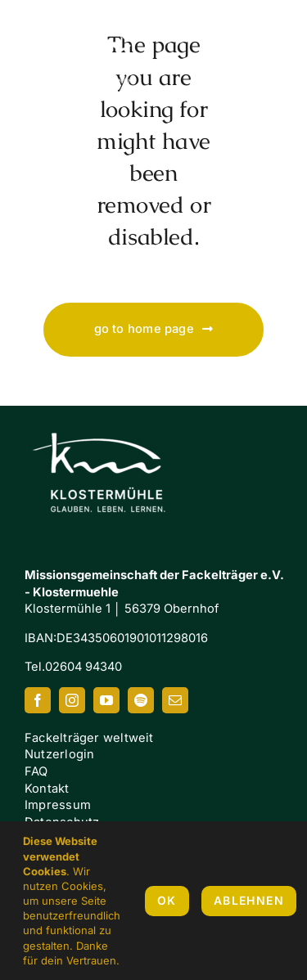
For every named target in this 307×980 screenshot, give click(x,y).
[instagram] (72, 700)
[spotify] (141, 700)
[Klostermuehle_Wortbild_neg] (106, 418)
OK (167, 900)
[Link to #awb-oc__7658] (266, 53)
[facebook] (38, 700)
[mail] (175, 700)
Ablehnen (249, 900)
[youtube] (106, 700)
